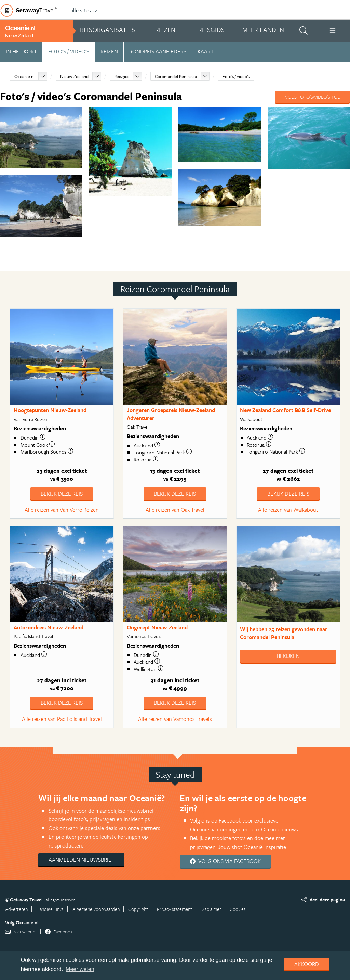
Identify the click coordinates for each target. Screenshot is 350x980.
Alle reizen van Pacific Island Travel (62, 719)
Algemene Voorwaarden (96, 909)
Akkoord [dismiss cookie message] (307, 964)
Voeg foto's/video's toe (312, 97)
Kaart (206, 51)
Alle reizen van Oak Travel (175, 510)
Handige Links (50, 909)
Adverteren (16, 909)
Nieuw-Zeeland (74, 76)
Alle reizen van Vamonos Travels (175, 719)
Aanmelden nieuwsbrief (81, 860)
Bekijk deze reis (62, 494)
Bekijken (288, 656)
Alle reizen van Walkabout (288, 510)
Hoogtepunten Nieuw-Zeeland (50, 410)
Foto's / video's (69, 51)
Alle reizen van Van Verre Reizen (62, 510)
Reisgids (122, 76)
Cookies (238, 909)
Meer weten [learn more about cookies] (80, 969)
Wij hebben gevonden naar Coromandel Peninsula (284, 633)
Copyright (138, 909)
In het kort (21, 51)
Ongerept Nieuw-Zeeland (157, 627)
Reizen (109, 51)
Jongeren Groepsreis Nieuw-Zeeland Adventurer (171, 414)
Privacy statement (174, 909)
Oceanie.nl (24, 76)
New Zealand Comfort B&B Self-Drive (285, 410)
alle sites (84, 10)
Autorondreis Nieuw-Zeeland (49, 627)
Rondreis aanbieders (158, 51)
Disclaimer (211, 909)
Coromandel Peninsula (176, 76)
